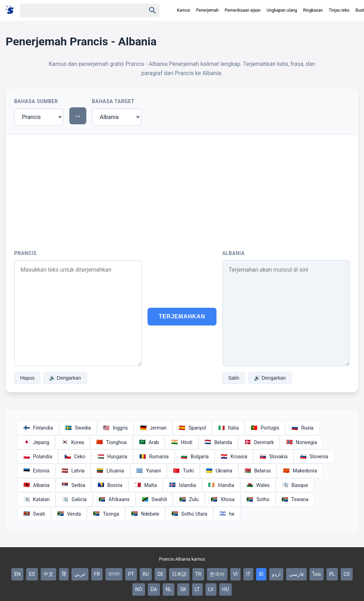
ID (261, 574)
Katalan (36, 499)
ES (32, 574)
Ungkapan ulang (282, 10)
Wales (258, 485)
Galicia (74, 499)
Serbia (73, 485)
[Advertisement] (182, 188)
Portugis (265, 428)
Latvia (73, 471)
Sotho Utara (189, 514)
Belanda (218, 442)
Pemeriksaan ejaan (243, 10)
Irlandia (221, 485)
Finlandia (38, 428)
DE (160, 574)
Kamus (183, 10)
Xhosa (223, 499)
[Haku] (77, 10)
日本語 (179, 574)
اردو (276, 574)
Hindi (181, 442)
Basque (295, 485)
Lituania (110, 471)
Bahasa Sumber (36, 101)
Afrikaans (114, 499)
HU (226, 589)
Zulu (189, 499)
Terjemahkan (182, 316)
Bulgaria (195, 457)
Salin (234, 378)
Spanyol (192, 428)
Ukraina (219, 471)
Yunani (149, 471)
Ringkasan (313, 10)
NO (139, 589)
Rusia (302, 428)
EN (17, 574)
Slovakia (273, 457)
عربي (80, 574)
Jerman (153, 428)
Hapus (27, 378)
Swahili (154, 499)
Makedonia (300, 471)
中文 (48, 574)
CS (346, 574)
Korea (73, 442)
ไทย (317, 574)
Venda (69, 514)
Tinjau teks (339, 10)
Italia (228, 428)
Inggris (115, 428)
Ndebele (145, 514)
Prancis (25, 253)
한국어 (217, 574)
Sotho (258, 499)
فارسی (296, 574)
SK (183, 589)
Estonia (36, 471)
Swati (34, 514)
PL (332, 574)
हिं (64, 574)
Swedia (78, 428)
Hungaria (112, 457)
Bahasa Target (113, 101)
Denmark (259, 442)
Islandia (182, 485)
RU (146, 574)
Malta (146, 485)
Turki (183, 471)
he (227, 514)
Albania (233, 253)
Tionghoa (111, 442)
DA (154, 589)
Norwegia (301, 442)
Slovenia (314, 457)
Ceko (75, 457)
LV (211, 589)
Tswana (295, 499)
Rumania (154, 457)
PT (131, 574)
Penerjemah (207, 10)
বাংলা (114, 574)
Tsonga (106, 514)
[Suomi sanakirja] (12, 10)
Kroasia (234, 457)
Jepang (36, 442)
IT (248, 574)
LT (197, 589)
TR (198, 574)
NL (169, 589)
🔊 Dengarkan (65, 378)
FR (97, 574)
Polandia (37, 457)
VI (235, 574)
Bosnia (110, 485)
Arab (149, 442)
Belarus (258, 471)
